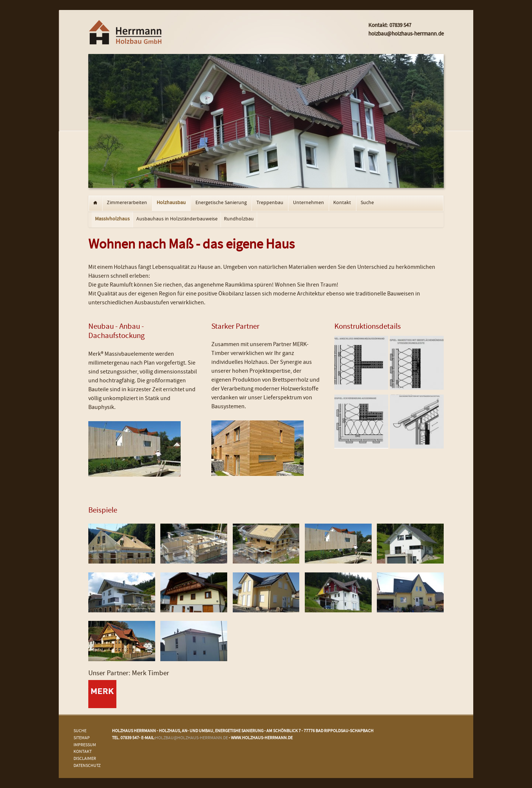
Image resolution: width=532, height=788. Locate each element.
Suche (367, 203)
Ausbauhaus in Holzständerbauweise (177, 219)
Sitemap (82, 738)
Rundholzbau (239, 219)
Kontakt (342, 203)
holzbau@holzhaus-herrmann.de (192, 738)
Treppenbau (270, 203)
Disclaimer (85, 759)
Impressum (85, 745)
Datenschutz (87, 766)
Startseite (95, 204)
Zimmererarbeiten (127, 203)
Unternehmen (308, 203)
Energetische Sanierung (221, 203)
